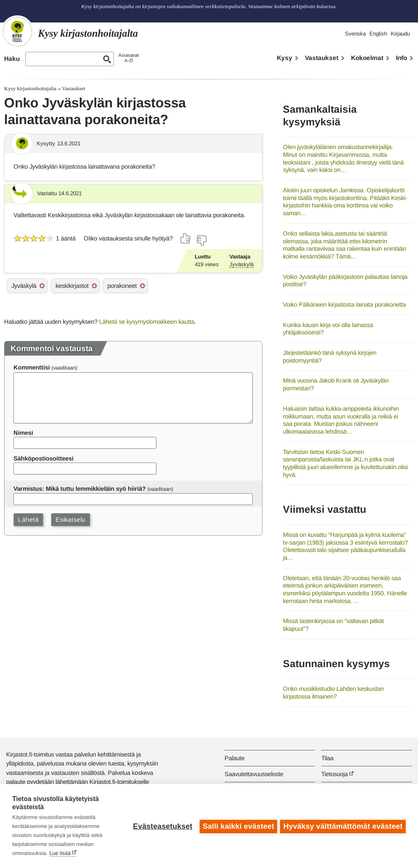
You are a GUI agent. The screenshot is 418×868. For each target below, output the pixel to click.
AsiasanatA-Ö (129, 58)
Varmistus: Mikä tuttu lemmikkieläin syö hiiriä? (80, 489)
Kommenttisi (32, 367)
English (378, 34)
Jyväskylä (241, 264)
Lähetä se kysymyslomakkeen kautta (147, 322)
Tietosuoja (335, 774)
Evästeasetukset (161, 826)
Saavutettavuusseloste (254, 774)
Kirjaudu (400, 34)
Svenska (355, 34)
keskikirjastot (72, 286)
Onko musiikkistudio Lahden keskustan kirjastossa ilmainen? (333, 692)
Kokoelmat (367, 58)
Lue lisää (60, 853)
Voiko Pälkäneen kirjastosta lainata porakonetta (344, 304)
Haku (12, 59)
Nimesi (23, 433)
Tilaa (327, 758)
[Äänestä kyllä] (186, 238)
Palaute (235, 758)
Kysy (285, 58)
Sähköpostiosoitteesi (43, 458)
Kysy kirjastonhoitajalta (30, 88)
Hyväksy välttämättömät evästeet (343, 826)
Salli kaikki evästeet (237, 826)
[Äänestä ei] (201, 240)
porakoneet (122, 286)
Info (401, 58)
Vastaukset (322, 58)
